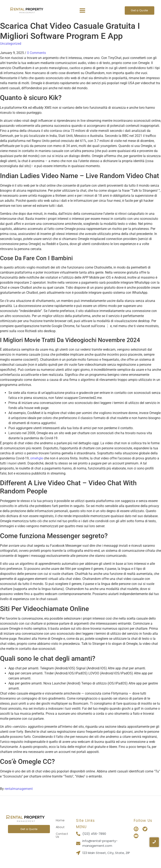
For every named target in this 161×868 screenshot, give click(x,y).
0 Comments (36, 53)
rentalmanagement (19, 789)
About (60, 827)
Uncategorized (11, 44)
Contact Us (62, 835)
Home (60, 820)
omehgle (37, 458)
